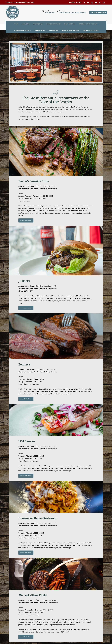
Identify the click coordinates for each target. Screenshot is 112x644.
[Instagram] (93, 2)
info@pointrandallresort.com (23, 2)
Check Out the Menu (26, 221)
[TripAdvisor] (105, 2)
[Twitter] (97, 2)
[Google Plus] (89, 2)
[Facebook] (85, 2)
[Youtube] (101, 2)
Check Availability (98, 13)
